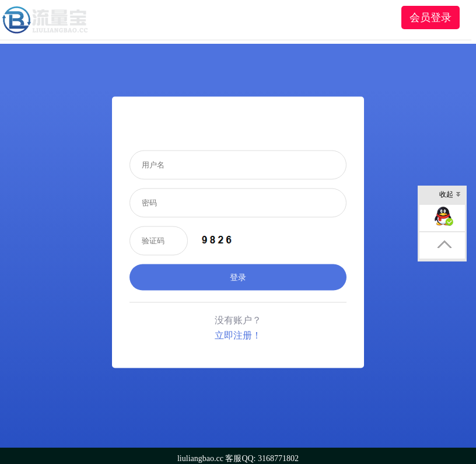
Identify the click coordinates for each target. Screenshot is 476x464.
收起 (450, 195)
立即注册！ (238, 335)
